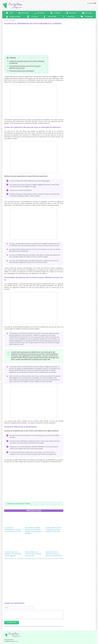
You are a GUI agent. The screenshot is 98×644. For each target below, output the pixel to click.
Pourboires (89, 17)
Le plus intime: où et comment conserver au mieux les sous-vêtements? (54, 554)
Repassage (25, 13)
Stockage (35, 17)
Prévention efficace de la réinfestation (22, 71)
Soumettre (12, 623)
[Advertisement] (34, 40)
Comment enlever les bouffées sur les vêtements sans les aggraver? (13, 554)
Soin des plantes (15, 17)
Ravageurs (73, 13)
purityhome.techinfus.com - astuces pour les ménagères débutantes (20, 5)
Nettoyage (41, 13)
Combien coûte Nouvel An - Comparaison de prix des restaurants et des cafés (54, 530)
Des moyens (52, 17)
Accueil (6, 20)
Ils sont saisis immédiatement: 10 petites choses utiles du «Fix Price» (13, 530)
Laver (11, 13)
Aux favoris (90, 3)
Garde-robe (71, 17)
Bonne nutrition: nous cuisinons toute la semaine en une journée (33, 554)
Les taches (88, 13)
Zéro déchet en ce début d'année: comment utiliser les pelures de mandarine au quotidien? (33, 530)
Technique (57, 13)
